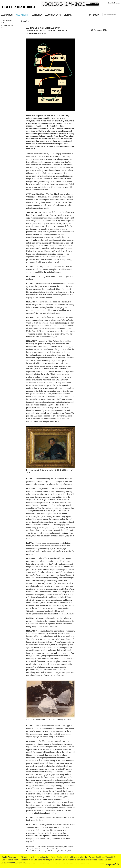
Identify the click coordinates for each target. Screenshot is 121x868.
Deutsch (117, 3)
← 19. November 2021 (7, 22)
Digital (68, 15)
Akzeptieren (110, 865)
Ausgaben (7, 15)
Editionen (37, 15)
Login (96, 15)
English (111, 3)
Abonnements (53, 15)
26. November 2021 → (8, 26)
